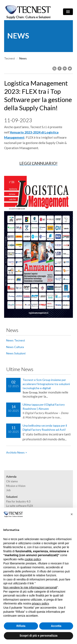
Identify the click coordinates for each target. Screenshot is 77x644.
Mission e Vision (16, 486)
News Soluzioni (16, 353)
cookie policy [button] (33, 559)
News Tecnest (16, 340)
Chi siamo (12, 481)
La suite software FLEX (20, 506)
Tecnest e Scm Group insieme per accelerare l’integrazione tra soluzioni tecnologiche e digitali (46, 384)
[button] (72, 514)
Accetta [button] (56, 626)
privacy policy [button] (40, 603)
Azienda (11, 476)
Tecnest (10, 58)
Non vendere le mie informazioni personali (30, 587)
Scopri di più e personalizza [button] (38, 636)
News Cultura (15, 347)
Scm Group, (30, 392)
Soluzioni (12, 497)
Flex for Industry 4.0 (18, 501)
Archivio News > (17, 452)
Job (8, 490)
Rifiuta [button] (21, 626)
